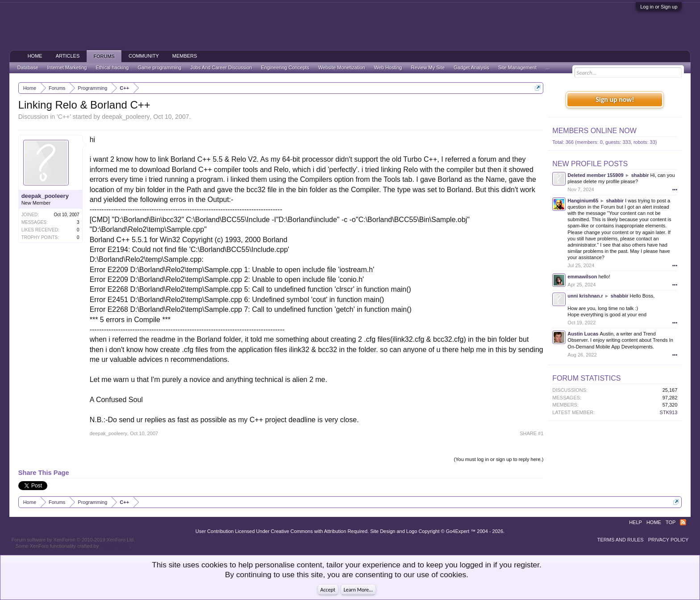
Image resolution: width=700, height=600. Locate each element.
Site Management (517, 67)
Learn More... (358, 590)
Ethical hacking (112, 67)
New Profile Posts (590, 164)
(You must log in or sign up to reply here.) (499, 459)
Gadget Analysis (471, 67)
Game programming (159, 67)
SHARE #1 (531, 433)
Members (185, 56)
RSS (683, 522)
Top (671, 522)
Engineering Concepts (285, 67)
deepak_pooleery (126, 117)
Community (144, 56)
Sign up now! (615, 99)
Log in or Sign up (659, 7)
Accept (328, 590)
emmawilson (582, 277)
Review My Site (428, 67)
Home (35, 56)
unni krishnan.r (585, 296)
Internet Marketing (67, 67)
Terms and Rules (621, 540)
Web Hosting (388, 67)
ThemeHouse (115, 546)
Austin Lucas (583, 334)
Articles (68, 56)
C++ (64, 117)
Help (635, 522)
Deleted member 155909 (595, 175)
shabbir (640, 175)
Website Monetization (342, 67)
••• (675, 189)
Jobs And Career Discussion (221, 67)
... (548, 67)
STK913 (669, 412)
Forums (104, 56)
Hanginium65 (583, 201)
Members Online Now (594, 131)
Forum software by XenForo (73, 540)
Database (28, 67)
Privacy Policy (669, 540)
